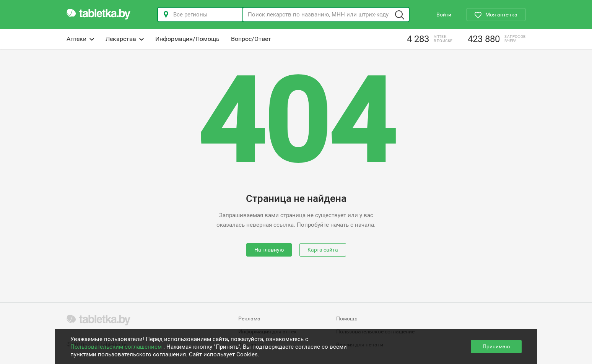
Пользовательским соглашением (117, 347)
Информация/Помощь (187, 39)
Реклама (249, 318)
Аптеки (80, 39)
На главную (269, 250)
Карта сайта (323, 250)
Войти (444, 15)
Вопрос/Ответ (251, 39)
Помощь (347, 318)
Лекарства (125, 39)
